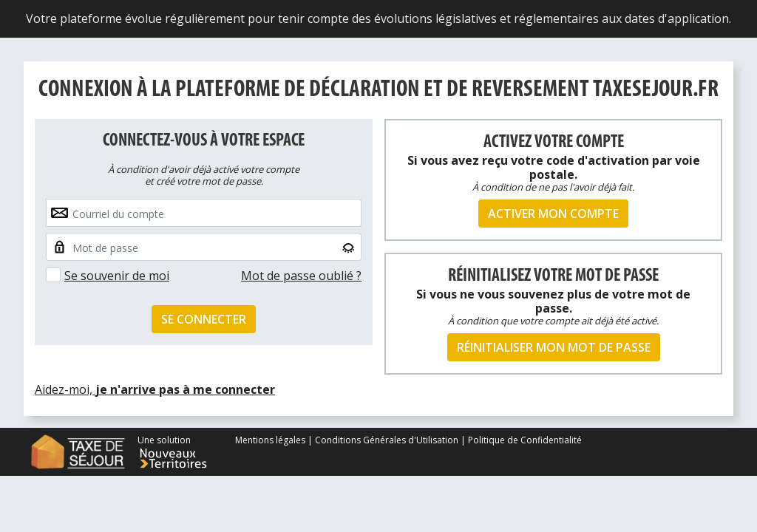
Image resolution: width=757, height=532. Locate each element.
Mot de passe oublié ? (301, 276)
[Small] (204, 247)
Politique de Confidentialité (525, 440)
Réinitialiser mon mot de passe (554, 347)
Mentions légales (271, 440)
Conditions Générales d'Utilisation (387, 440)
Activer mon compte (553, 214)
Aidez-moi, (155, 389)
